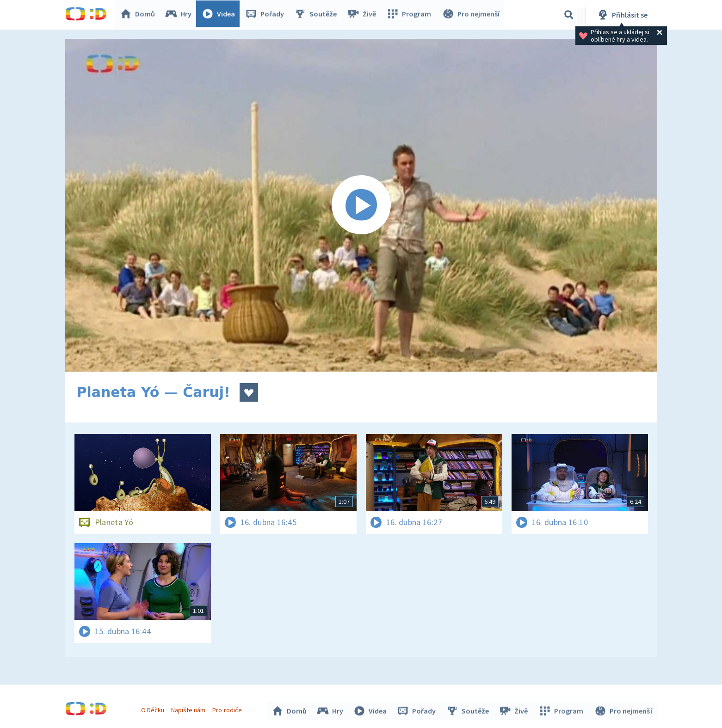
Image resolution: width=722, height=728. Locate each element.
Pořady (267, 15)
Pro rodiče (228, 709)
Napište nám (190, 709)
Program (410, 15)
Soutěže (318, 15)
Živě (364, 15)
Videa (221, 15)
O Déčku (154, 709)
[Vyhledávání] (569, 15)
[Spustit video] (361, 205)
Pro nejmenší (471, 15)
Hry (181, 15)
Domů (140, 15)
